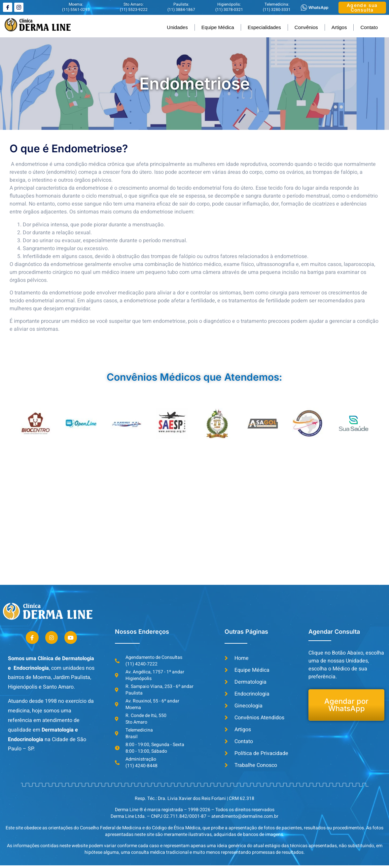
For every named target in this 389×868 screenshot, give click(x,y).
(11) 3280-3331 (277, 10)
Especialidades (264, 27)
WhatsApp (318, 7)
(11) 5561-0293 (76, 10)
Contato (369, 27)
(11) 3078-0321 (229, 10)
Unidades (177, 27)
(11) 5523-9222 (134, 10)
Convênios (306, 27)
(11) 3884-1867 (181, 10)
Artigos (339, 27)
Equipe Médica (218, 27)
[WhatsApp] (304, 7)
